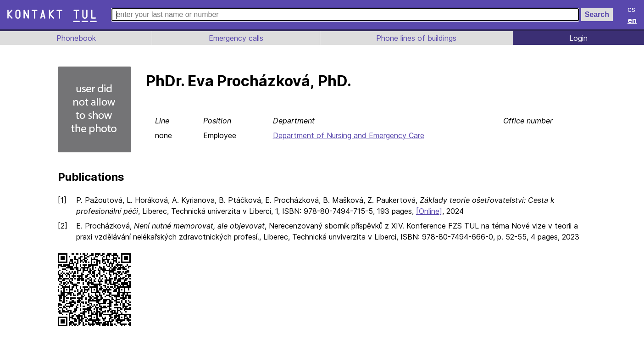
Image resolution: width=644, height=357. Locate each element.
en (633, 20)
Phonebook (75, 38)
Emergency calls (235, 38)
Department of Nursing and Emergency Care (350, 135)
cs (632, 9)
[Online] (434, 211)
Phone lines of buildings (416, 38)
